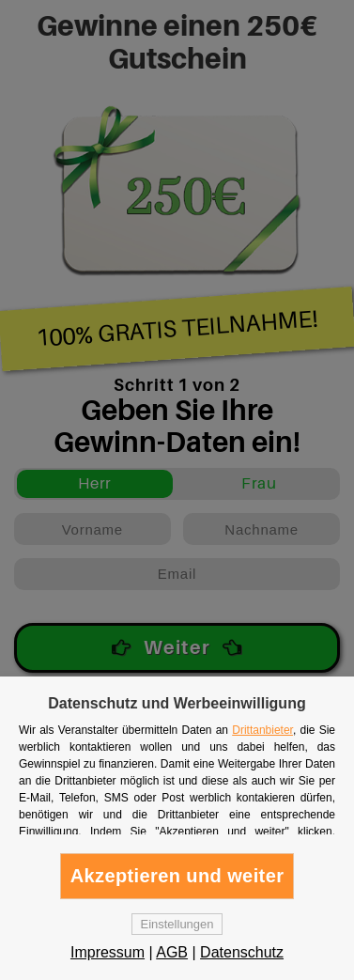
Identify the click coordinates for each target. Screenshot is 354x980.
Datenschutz (242, 952)
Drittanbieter (262, 730)
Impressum (108, 952)
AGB (172, 952)
